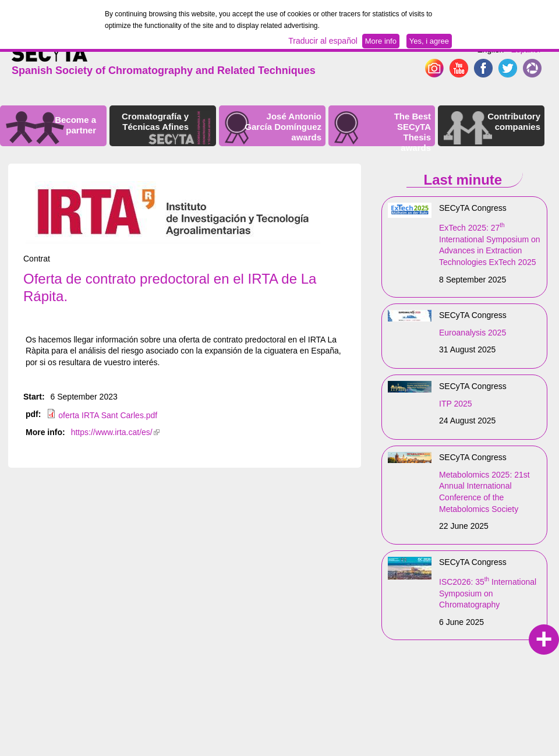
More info (381, 41)
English (490, 50)
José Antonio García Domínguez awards (283, 127)
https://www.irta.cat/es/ (115, 432)
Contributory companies (514, 121)
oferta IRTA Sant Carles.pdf (108, 415)
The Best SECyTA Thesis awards (413, 132)
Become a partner (75, 125)
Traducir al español (323, 41)
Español (526, 50)
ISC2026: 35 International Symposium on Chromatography (488, 593)
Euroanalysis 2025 (473, 333)
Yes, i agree (429, 41)
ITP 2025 (456, 404)
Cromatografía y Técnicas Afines (155, 121)
